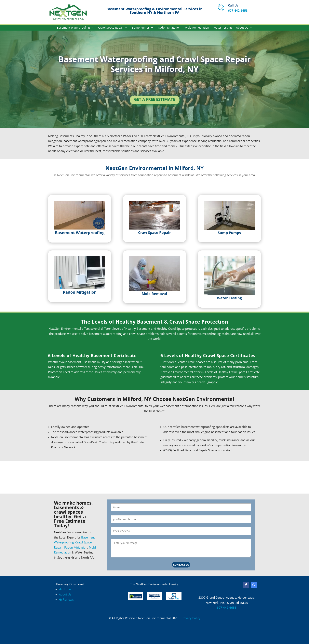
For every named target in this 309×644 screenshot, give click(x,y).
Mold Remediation (197, 28)
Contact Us (181, 565)
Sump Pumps (141, 28)
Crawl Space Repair (111, 28)
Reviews (66, 599)
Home (65, 589)
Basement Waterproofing (73, 28)
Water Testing (223, 28)
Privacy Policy (191, 618)
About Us (242, 28)
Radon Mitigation (169, 28)
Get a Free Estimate (155, 99)
